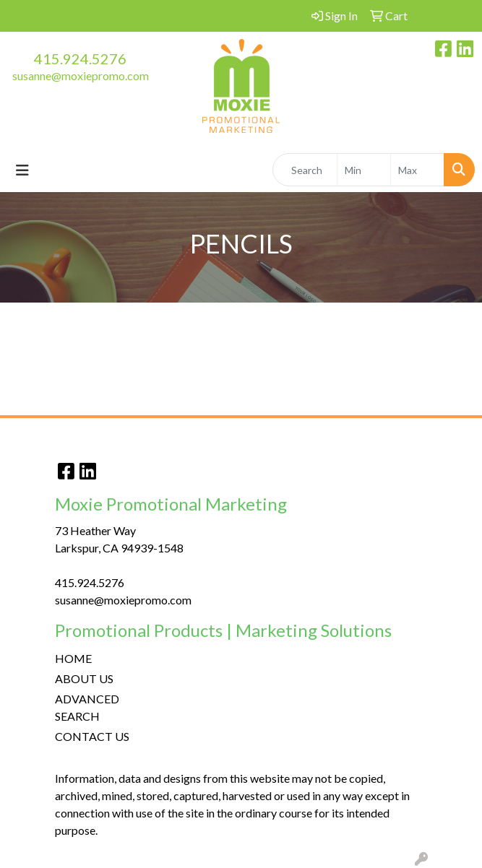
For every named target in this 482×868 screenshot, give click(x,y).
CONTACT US (92, 736)
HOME (73, 658)
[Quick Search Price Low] (364, 170)
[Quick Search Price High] (417, 170)
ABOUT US (84, 678)
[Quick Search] (305, 170)
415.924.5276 (80, 58)
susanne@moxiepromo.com (81, 75)
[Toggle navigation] (22, 170)
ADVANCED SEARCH (87, 707)
